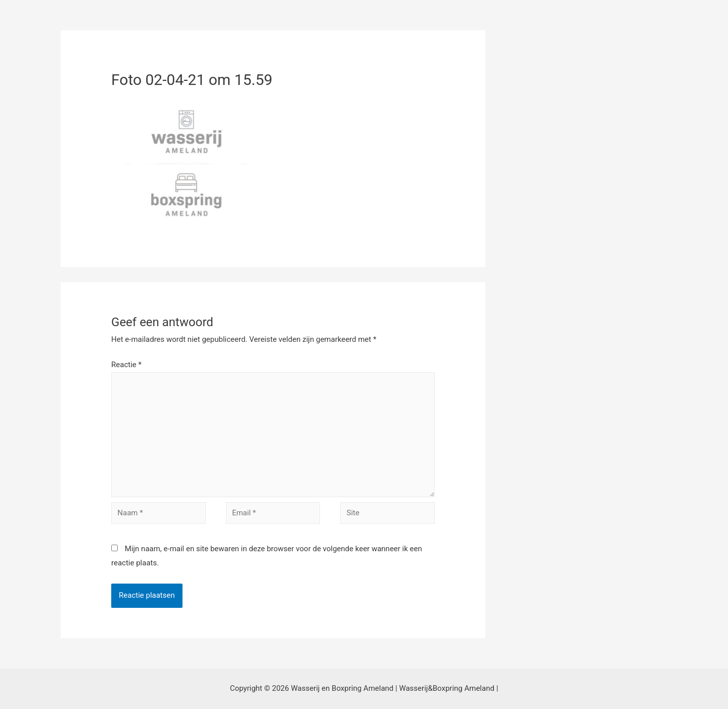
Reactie (126, 365)
